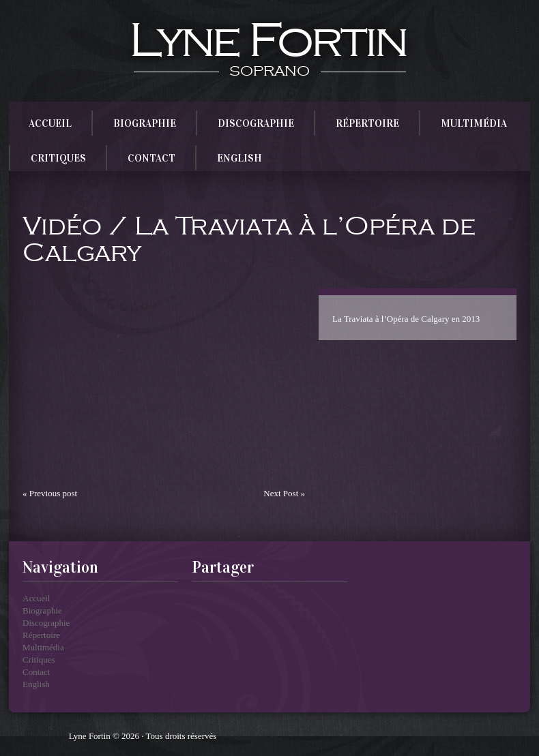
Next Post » (284, 493)
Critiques (61, 155)
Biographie (148, 120)
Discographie (259, 120)
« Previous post (50, 493)
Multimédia (477, 120)
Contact (155, 155)
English (243, 155)
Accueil (53, 120)
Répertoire (370, 120)
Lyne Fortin (267, 41)
